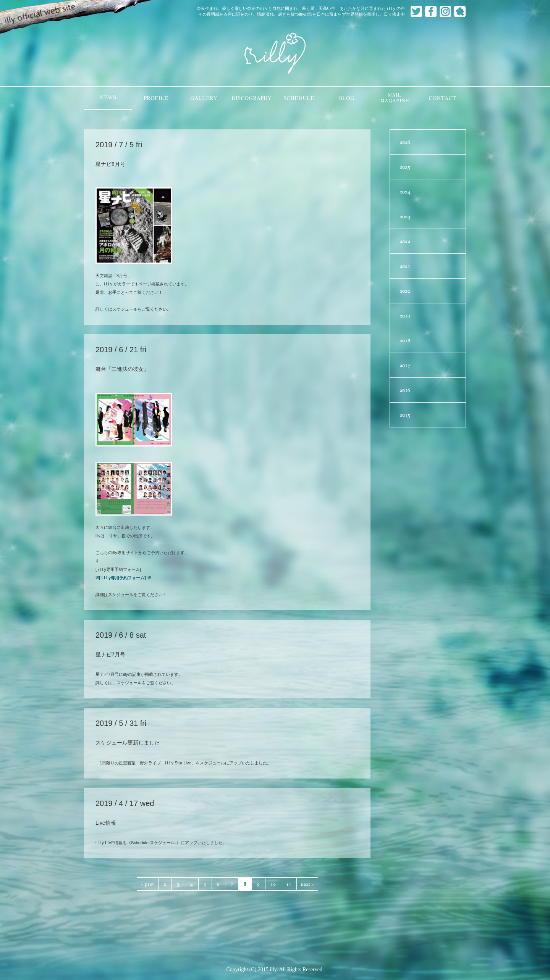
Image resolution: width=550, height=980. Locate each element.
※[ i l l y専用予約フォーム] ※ (123, 578)
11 (289, 884)
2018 (405, 340)
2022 (405, 241)
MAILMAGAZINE (395, 98)
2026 (405, 142)
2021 (405, 266)
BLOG (347, 98)
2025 (405, 167)
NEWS (108, 98)
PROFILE (156, 98)
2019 (405, 316)
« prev (148, 884)
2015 (405, 415)
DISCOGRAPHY (251, 98)
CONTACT (442, 98)
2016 (405, 390)
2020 (405, 291)
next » (307, 884)
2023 (405, 216)
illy (275, 54)
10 (273, 884)
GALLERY (204, 98)
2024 (405, 192)
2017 (405, 365)
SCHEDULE (299, 98)
